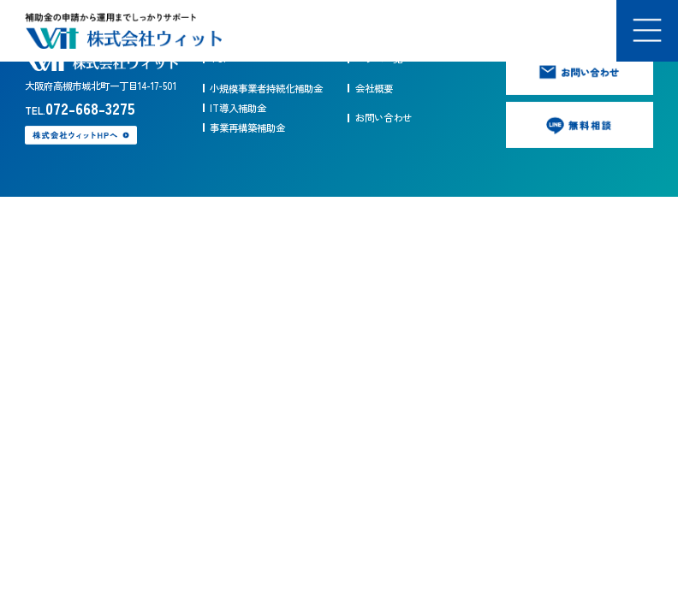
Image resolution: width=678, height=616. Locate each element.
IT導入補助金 (238, 108)
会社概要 (374, 88)
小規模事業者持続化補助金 (266, 88)
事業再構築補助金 (247, 127)
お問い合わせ (384, 117)
